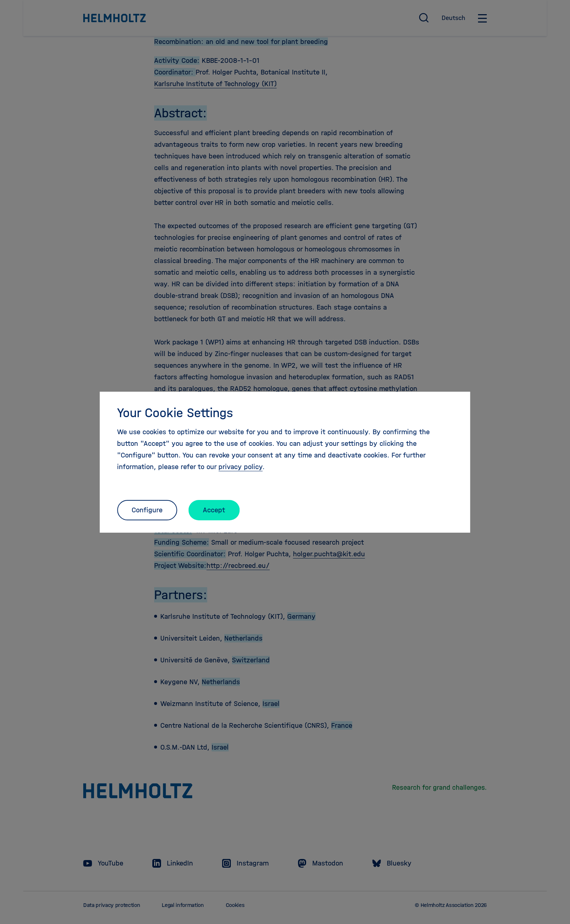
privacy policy (240, 467)
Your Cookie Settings (175, 413)
